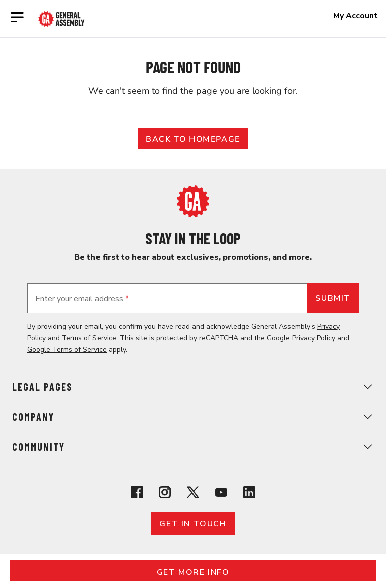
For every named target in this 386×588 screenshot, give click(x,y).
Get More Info (193, 572)
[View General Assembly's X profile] (193, 494)
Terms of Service (89, 338)
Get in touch (193, 524)
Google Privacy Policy (301, 338)
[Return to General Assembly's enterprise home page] (62, 19)
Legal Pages (193, 387)
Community (193, 447)
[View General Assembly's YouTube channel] (221, 494)
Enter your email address (82, 299)
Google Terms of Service (67, 350)
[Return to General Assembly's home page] (193, 215)
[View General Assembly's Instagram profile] (165, 494)
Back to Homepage (193, 139)
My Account (356, 16)
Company (193, 417)
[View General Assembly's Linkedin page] (249, 494)
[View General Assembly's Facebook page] (137, 494)
